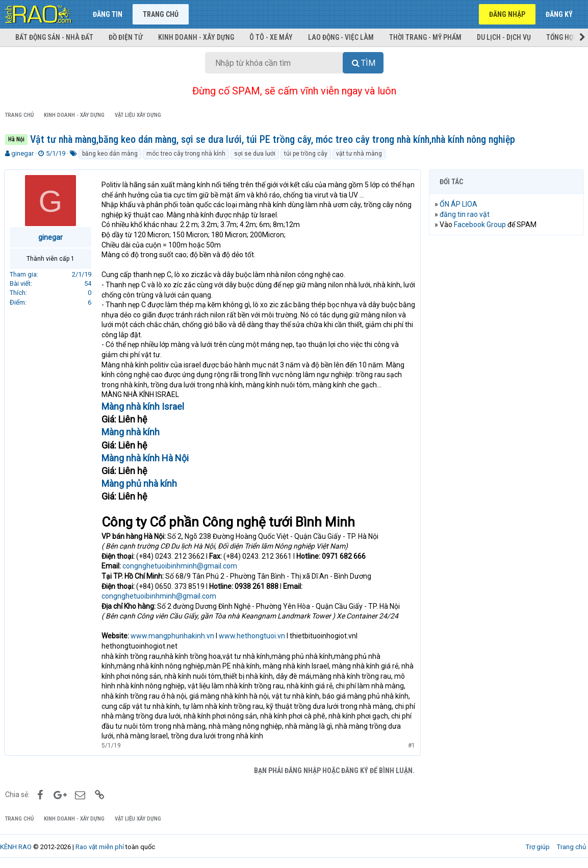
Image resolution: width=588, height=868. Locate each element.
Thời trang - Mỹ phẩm (425, 37)
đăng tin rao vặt (466, 214)
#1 (411, 746)
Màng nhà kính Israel (144, 406)
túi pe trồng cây (306, 154)
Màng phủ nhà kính (140, 483)
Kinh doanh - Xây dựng (196, 37)
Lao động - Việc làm (341, 37)
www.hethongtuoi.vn (253, 636)
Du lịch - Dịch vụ (504, 37)
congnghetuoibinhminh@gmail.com (181, 566)
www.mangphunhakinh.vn (173, 636)
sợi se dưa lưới (255, 154)
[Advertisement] (506, 309)
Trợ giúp (538, 847)
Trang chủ (161, 14)
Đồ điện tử (126, 37)
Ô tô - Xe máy (271, 37)
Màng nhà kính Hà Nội (146, 458)
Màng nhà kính (132, 432)
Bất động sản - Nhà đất (54, 37)
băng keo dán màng (110, 154)
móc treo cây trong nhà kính (186, 154)
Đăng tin (108, 14)
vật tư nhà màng (359, 154)
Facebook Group (481, 225)
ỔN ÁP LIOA (459, 204)
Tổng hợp (562, 37)
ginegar (22, 153)
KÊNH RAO (16, 847)
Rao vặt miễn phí (100, 847)
